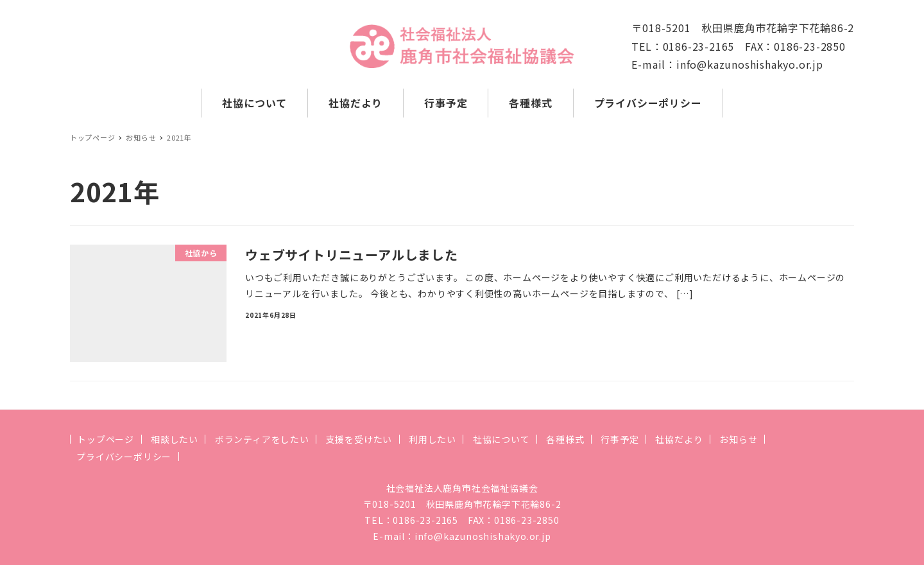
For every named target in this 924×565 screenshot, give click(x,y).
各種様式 (565, 439)
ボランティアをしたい (262, 439)
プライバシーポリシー (124, 456)
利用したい (432, 439)
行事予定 (620, 439)
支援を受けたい (359, 439)
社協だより (679, 439)
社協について (501, 439)
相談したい (175, 439)
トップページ (106, 439)
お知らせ (738, 439)
